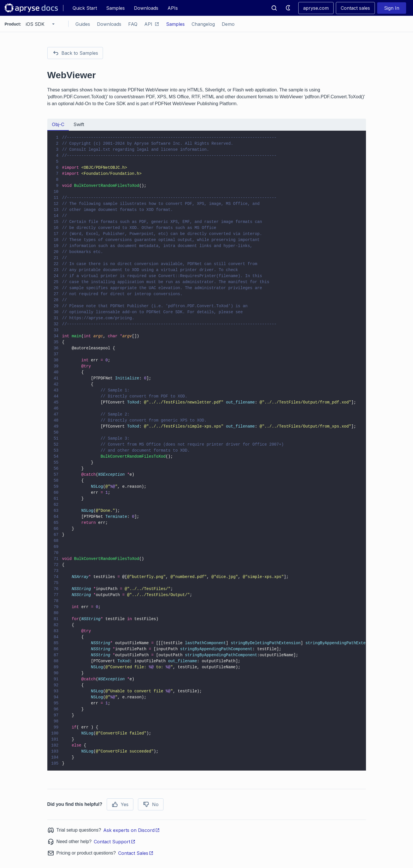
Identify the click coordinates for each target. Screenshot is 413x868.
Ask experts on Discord (132, 830)
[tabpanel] (207, 451)
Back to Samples (75, 53)
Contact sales (355, 8)
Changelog (203, 24)
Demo (228, 24)
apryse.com (316, 8)
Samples (115, 8)
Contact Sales (136, 853)
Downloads (146, 8)
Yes (120, 804)
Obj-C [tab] (58, 124)
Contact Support (115, 842)
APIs (173, 8)
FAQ (133, 24)
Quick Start (85, 8)
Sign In (392, 8)
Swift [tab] (79, 124)
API (152, 24)
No (151, 804)
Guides (83, 24)
